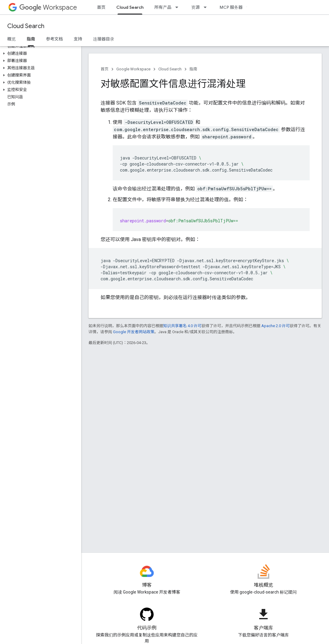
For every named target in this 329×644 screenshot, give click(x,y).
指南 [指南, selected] (31, 39)
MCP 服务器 (231, 7)
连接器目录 (104, 39)
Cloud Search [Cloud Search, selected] (130, 7)
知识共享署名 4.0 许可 (182, 326)
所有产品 (163, 7)
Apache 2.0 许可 (276, 326)
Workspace (48, 7)
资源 (195, 7)
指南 (193, 69)
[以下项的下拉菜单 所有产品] (179, 7)
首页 (101, 7)
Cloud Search (26, 26)
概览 (11, 39)
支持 (78, 39)
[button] (39, 53)
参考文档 (54, 39)
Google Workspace (133, 69)
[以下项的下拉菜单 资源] (207, 7)
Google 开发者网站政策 (134, 332)
